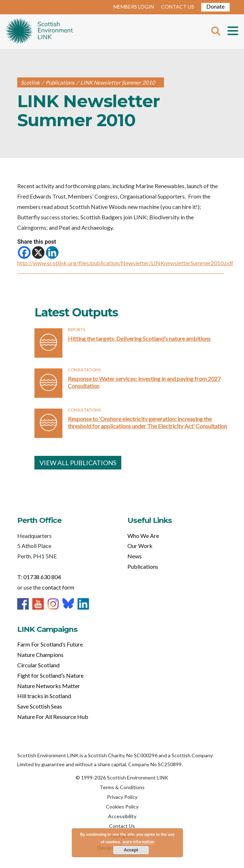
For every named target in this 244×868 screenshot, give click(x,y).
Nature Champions (40, 655)
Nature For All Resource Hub (53, 717)
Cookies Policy (122, 807)
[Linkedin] (52, 252)
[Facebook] (24, 252)
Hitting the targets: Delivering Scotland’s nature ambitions (139, 338)
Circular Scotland (38, 665)
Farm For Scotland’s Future (50, 644)
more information (138, 842)
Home (39, 32)
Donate (215, 6)
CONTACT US (178, 7)
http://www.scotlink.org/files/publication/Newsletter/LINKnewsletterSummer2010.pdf (125, 263)
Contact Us (122, 826)
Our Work (140, 546)
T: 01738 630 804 (39, 577)
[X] (38, 252)
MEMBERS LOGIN (134, 7)
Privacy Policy (122, 797)
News (135, 556)
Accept (131, 850)
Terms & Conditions (122, 787)
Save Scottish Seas (40, 706)
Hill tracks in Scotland (44, 696)
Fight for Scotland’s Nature (50, 675)
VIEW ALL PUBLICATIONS (78, 463)
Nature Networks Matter (49, 686)
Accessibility (122, 816)
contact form (58, 587)
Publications (143, 566)
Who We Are (143, 536)
